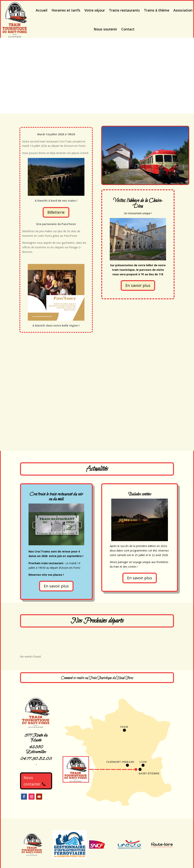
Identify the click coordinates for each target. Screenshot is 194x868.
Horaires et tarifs (66, 10)
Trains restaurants (124, 10)
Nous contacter (32, 781)
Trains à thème (157, 10)
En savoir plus (138, 285)
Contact (128, 29)
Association (183, 10)
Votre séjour (95, 10)
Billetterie (56, 212)
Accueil (42, 10)
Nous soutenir (105, 29)
